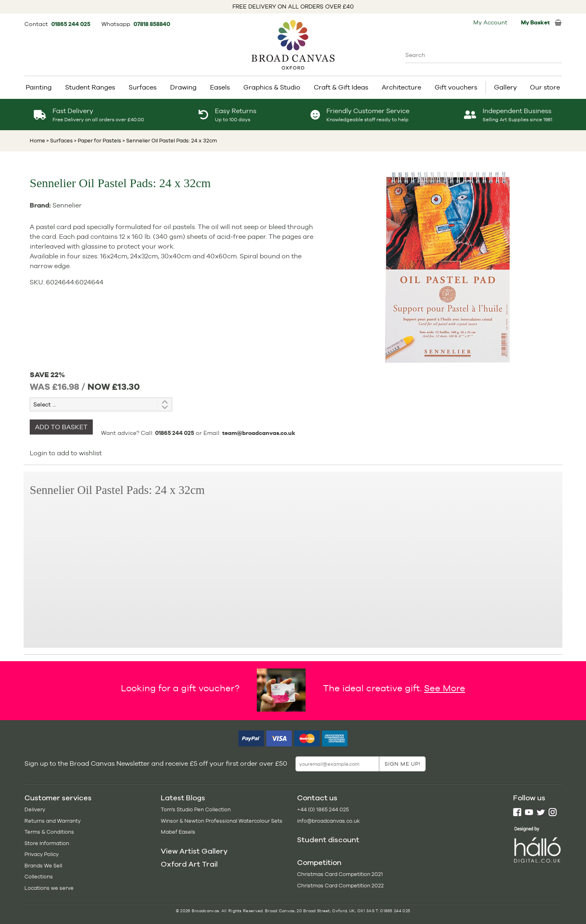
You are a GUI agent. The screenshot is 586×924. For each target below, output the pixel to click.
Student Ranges (90, 87)
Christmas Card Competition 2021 (340, 874)
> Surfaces (60, 141)
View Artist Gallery (194, 851)
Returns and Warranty (52, 821)
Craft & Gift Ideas (341, 87)
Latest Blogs (183, 798)
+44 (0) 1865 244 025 (323, 809)
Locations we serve (49, 888)
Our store (545, 87)
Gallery (505, 87)
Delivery (35, 809)
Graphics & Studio (272, 87)
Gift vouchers (456, 87)
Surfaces (143, 87)
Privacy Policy (42, 854)
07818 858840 (152, 24)
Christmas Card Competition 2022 (340, 886)
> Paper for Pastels (97, 141)
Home (37, 141)
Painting (39, 87)
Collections (39, 877)
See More (445, 688)
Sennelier (67, 205)
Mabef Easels (178, 832)
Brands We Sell (43, 866)
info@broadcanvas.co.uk (328, 821)
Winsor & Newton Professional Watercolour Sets (222, 821)
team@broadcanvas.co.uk (259, 433)
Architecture (401, 87)
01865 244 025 (71, 24)
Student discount (328, 840)
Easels (220, 87)
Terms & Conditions (49, 832)
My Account (490, 22)
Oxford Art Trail (189, 864)
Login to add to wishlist (66, 453)
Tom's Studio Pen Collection (196, 809)
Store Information (47, 843)
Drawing (183, 87)
